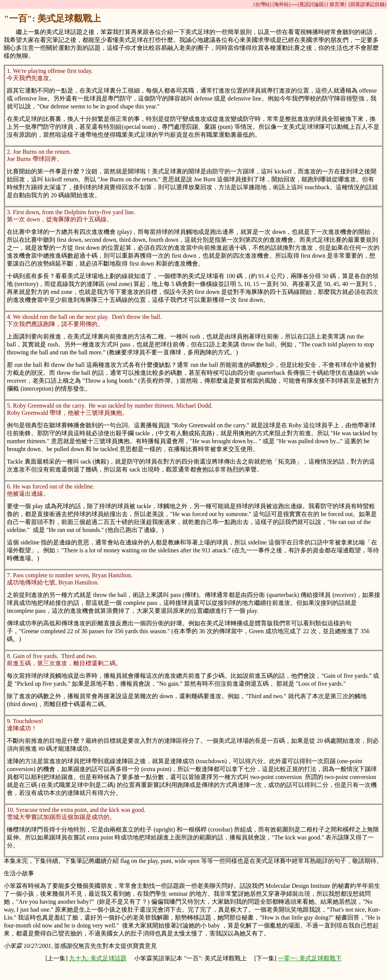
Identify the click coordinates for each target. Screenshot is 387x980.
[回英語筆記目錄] (367, 4)
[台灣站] (262, 4)
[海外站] (282, 4)
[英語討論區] (312, 4)
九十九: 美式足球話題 (98, 958)
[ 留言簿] (336, 4)
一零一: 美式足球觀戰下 (310, 958)
